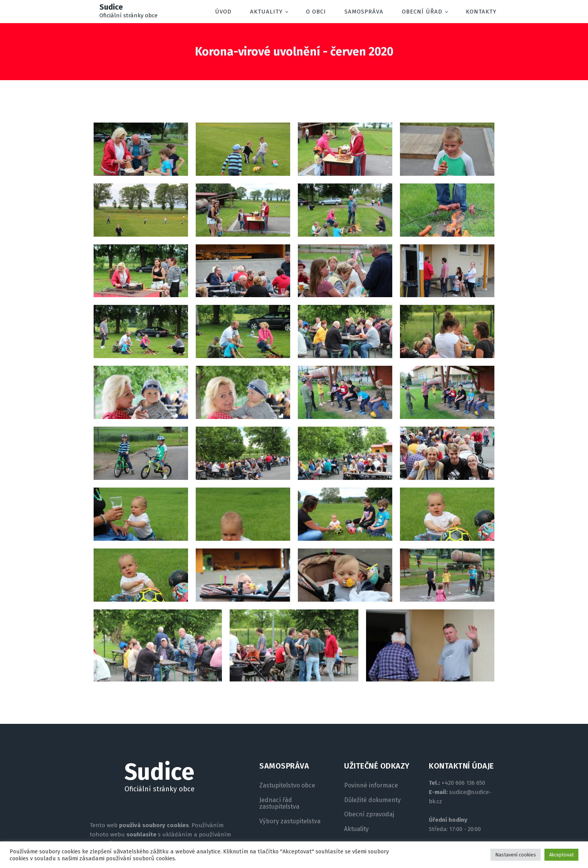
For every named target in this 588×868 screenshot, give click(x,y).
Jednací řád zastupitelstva (279, 803)
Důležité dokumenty (372, 800)
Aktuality (266, 12)
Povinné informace (371, 786)
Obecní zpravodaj (369, 814)
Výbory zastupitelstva (290, 821)
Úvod (223, 12)
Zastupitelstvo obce (287, 786)
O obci (316, 12)
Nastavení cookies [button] (516, 855)
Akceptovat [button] (561, 855)
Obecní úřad (422, 12)
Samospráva (364, 12)
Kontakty (481, 12)
